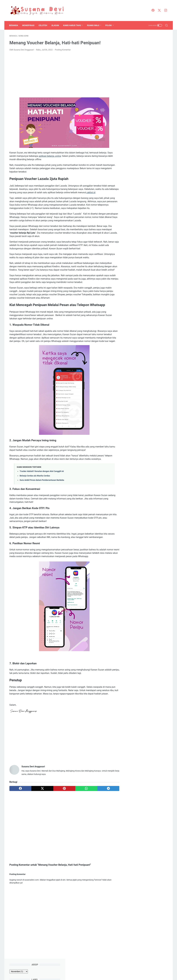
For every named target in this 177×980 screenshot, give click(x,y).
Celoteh (43, 25)
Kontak (112, 970)
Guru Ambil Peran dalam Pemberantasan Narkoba (42, 487)
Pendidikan (154, 68)
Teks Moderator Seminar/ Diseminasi (147, 159)
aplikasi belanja (47, 156)
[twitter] (159, 11)
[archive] (135, 43)
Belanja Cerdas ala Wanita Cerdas (35, 483)
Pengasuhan (133, 74)
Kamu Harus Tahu (72, 25)
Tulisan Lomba (147, 84)
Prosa (145, 79)
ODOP (143, 68)
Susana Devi (95, 976)
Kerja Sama (123, 970)
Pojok (109, 25)
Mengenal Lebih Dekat (58, 970)
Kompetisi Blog (152, 63)
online (58, 156)
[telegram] (105, 795)
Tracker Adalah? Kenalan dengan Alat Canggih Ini (42, 478)
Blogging (138, 58)
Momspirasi (29, 25)
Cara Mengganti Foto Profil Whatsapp (147, 185)
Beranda (14, 25)
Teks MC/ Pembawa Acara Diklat (144, 153)
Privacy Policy (100, 970)
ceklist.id (101, 193)
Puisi (153, 79)
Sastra (161, 79)
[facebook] (153, 11)
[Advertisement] (62, 75)
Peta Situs (87, 970)
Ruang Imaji (93, 25)
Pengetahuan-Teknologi (152, 74)
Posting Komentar (63, 50)
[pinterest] (62, 795)
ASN (129, 58)
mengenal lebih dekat (155, 276)
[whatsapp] (84, 795)
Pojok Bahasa (133, 79)
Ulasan (55, 25)
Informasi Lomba (135, 63)
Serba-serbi (132, 84)
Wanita (130, 89)
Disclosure (75, 970)
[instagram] (166, 11)
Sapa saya (133, 276)
